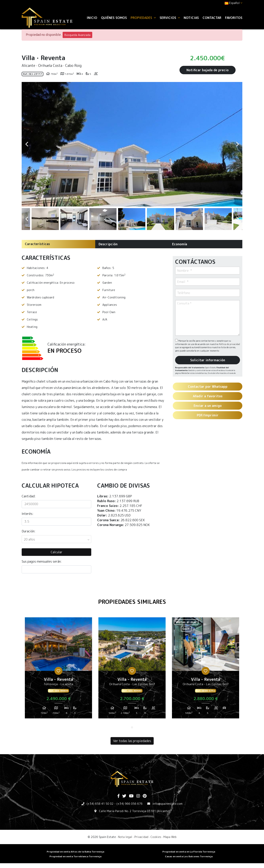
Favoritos (234, 18)
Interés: (28, 514)
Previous (27, 144)
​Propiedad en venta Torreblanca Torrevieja (75, 856)
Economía (180, 244)
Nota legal (125, 837)
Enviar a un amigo (208, 406)
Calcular (57, 552)
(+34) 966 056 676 (130, 804)
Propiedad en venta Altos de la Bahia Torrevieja (75, 852)
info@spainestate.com (167, 804)
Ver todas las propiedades (132, 741)
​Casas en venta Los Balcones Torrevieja (189, 856)
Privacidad (141, 837)
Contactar (212, 18)
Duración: (29, 531)
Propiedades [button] (143, 18)
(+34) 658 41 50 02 (100, 804)
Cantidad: (29, 496)
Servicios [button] (170, 18)
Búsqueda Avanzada (77, 35)
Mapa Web (170, 837)
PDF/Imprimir (208, 415)
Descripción (108, 244)
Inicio (92, 18)
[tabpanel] (58, 669)
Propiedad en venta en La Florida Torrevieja (189, 852)
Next (237, 144)
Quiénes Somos (114, 18)
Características (37, 244)
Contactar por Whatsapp (208, 387)
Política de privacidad (229, 344)
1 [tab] (132, 727)
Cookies (156, 837)
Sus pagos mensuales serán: (42, 561)
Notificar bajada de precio (208, 70)
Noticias (191, 18)
